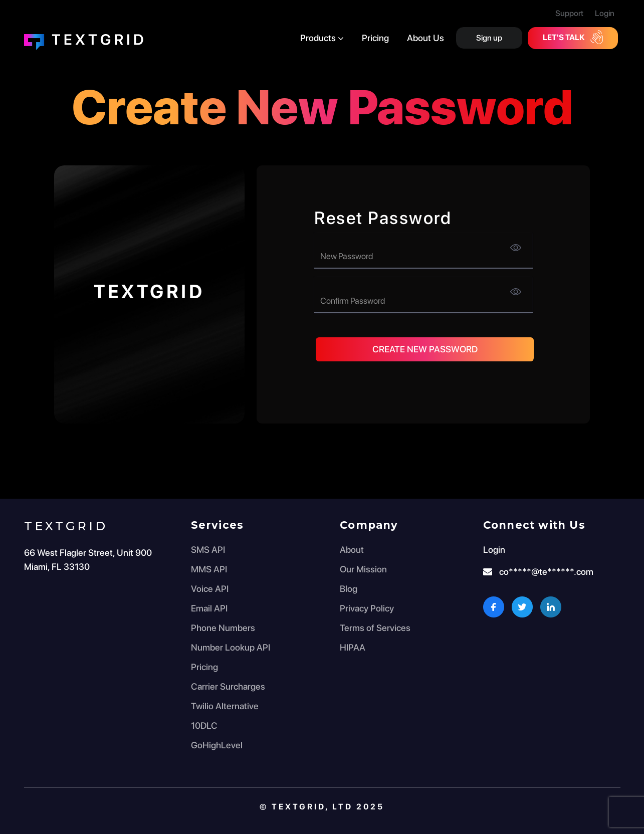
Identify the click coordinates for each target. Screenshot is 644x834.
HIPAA (353, 647)
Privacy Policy (367, 608)
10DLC (204, 725)
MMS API (209, 569)
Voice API (210, 589)
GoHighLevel (217, 745)
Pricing (375, 38)
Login (605, 13)
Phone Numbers (223, 628)
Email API (209, 608)
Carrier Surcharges (228, 686)
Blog (349, 589)
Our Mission (363, 569)
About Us (425, 38)
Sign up (489, 38)
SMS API (208, 550)
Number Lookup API (231, 647)
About (352, 550)
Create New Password (425, 349)
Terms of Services (375, 628)
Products (322, 38)
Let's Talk (573, 37)
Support (569, 13)
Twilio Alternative (225, 706)
